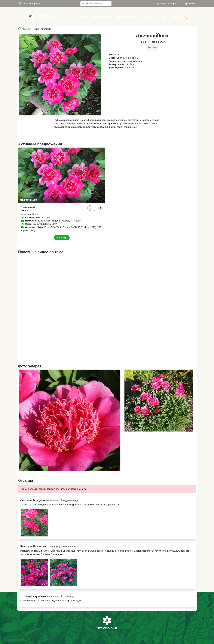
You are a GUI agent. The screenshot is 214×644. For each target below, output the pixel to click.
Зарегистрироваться (170, 4)
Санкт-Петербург (29, 4)
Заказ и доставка (102, 17)
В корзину (62, 238)
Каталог (83, 17)
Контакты (160, 17)
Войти (190, 4)
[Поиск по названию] (96, 4)
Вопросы (145, 17)
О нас (70, 17)
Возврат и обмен (126, 17)
